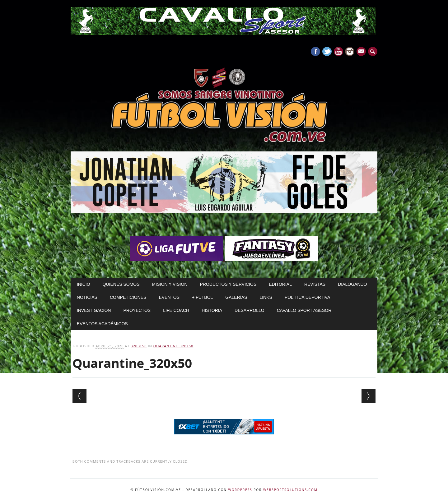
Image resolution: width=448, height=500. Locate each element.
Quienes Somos (121, 284)
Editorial (280, 284)
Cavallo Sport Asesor (304, 310)
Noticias (87, 297)
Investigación (94, 310)
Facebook (315, 51)
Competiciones (128, 297)
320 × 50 (139, 346)
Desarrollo (250, 310)
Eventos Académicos (102, 324)
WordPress (240, 490)
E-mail (362, 52)
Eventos (169, 297)
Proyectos (137, 310)
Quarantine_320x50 (173, 346)
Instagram (350, 51)
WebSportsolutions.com (290, 490)
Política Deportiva (308, 297)
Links (266, 297)
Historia (212, 310)
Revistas (315, 284)
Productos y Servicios (228, 284)
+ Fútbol (202, 297)
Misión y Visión (170, 284)
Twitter (327, 51)
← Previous (79, 396)
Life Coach (176, 310)
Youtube (338, 51)
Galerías (236, 297)
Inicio (84, 284)
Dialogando (352, 284)
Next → (369, 396)
